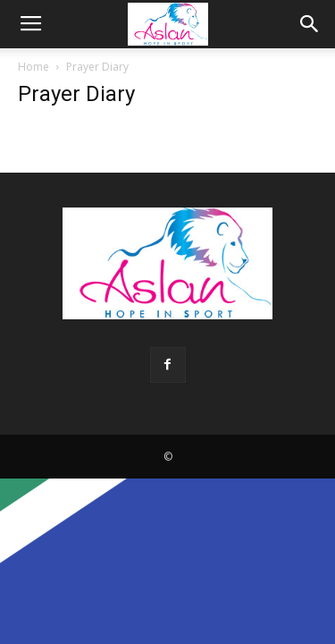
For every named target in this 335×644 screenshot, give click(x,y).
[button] (310, 24)
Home (33, 67)
